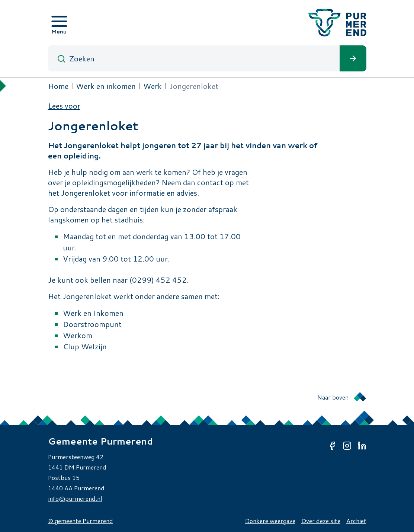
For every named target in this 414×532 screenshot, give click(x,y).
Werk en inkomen (106, 86)
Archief (356, 521)
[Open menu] (59, 23)
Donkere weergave (270, 521)
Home (58, 86)
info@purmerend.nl (75, 498)
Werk (153, 86)
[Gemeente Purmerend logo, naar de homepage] (337, 23)
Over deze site (321, 521)
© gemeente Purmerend (81, 521)
